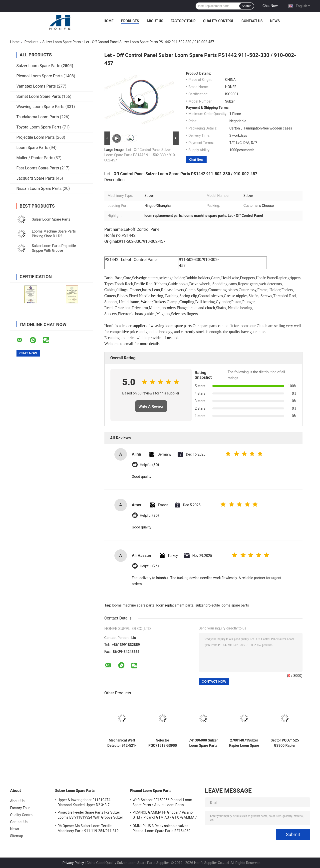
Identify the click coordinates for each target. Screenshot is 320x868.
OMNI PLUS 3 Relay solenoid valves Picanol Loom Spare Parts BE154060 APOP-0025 (162, 829)
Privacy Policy (73, 863)
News (275, 21)
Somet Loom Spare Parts (39, 96)
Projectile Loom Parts (36, 137)
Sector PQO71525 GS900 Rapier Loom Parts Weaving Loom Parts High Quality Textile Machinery (285, 743)
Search (247, 6)
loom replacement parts (175, 605)
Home (109, 21)
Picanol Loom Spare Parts (40, 76)
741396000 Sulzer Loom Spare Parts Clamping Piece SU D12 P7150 (203, 743)
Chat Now (270, 6)
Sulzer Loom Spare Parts (62, 42)
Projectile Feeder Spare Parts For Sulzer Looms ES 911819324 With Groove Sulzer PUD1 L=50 (90, 816)
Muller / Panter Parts (35, 158)
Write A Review (151, 406)
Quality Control (219, 21)
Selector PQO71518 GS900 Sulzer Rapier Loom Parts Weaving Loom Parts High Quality (163, 743)
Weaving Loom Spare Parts (40, 107)
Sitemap (17, 836)
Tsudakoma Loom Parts (38, 117)
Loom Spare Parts (32, 148)
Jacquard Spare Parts (36, 178)
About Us (155, 21)
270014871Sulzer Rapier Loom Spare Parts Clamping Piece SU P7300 (244, 743)
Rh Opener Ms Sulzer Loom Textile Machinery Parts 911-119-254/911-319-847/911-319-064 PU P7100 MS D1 (89, 829)
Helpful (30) (150, 465)
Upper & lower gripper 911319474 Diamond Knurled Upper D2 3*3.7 (84, 802)
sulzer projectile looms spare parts (222, 605)
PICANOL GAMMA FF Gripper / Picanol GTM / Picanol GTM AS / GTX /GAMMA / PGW (165, 816)
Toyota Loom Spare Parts (39, 127)
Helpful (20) (149, 516)
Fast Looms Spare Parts (38, 168)
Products (130, 21)
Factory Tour (183, 21)
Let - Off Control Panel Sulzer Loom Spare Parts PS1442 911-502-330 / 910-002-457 (140, 155)
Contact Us (252, 21)
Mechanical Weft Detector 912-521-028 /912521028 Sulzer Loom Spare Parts (122, 743)
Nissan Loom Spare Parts (39, 188)
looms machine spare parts (133, 605)
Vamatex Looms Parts (36, 86)
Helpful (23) (149, 566)
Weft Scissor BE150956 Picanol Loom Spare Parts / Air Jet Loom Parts (162, 802)
